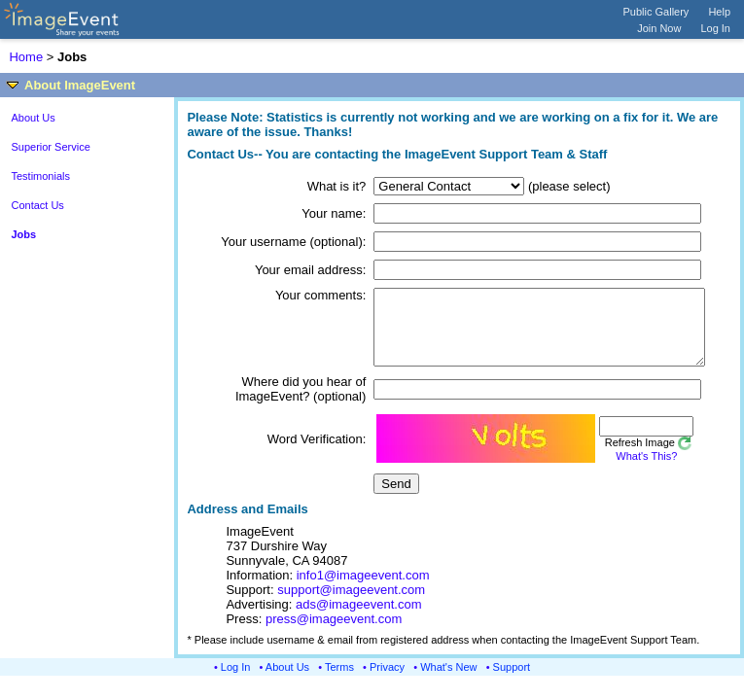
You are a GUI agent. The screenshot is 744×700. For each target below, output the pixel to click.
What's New (448, 682)
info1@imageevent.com (363, 590)
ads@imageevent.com (359, 619)
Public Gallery (656, 12)
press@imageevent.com (334, 633)
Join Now (659, 28)
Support (512, 682)
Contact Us (37, 205)
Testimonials (40, 176)
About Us (33, 118)
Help (719, 12)
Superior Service (50, 147)
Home (26, 57)
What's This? (620, 471)
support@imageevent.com (351, 604)
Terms (339, 682)
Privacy (387, 682)
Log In (715, 28)
